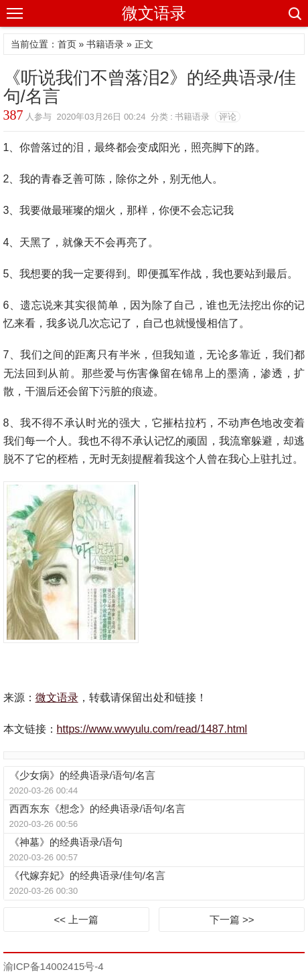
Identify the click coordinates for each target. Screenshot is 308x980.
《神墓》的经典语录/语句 (66, 842)
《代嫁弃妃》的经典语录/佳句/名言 (87, 875)
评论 (228, 117)
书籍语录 (105, 44)
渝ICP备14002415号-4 (54, 966)
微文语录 (154, 13)
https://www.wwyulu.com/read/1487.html (152, 729)
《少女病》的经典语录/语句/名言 (82, 775)
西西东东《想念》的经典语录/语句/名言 (97, 809)
